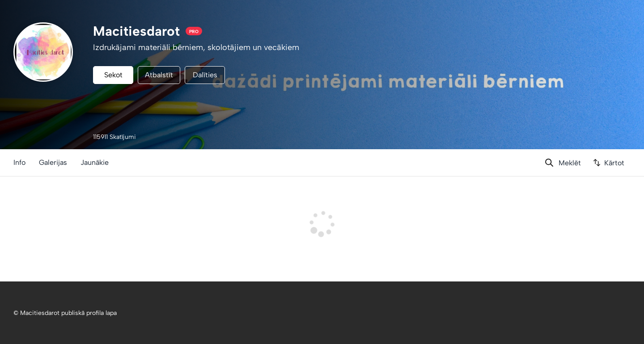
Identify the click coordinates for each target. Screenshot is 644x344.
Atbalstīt (159, 75)
